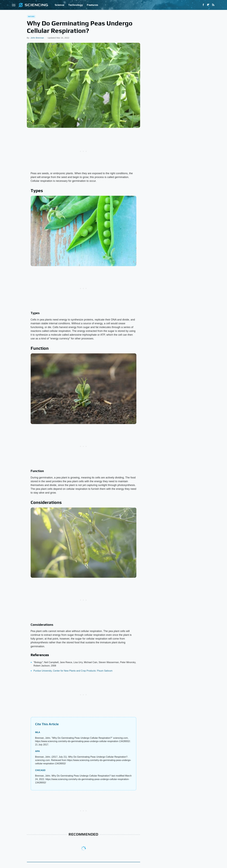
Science (60, 5)
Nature (31, 16)
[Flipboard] (208, 5)
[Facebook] (203, 5)
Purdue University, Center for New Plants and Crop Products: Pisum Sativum (73, 671)
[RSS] (213, 5)
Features (92, 5)
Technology (76, 5)
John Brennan (37, 38)
